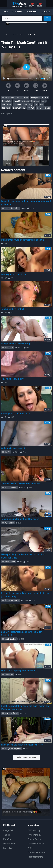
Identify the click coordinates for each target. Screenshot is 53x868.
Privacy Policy (34, 835)
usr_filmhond (11, 487)
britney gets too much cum (14, 274)
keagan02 (9, 98)
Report (26, 87)
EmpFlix (7, 839)
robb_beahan (11, 639)
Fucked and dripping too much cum (18, 671)
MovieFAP (8, 848)
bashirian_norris (12, 600)
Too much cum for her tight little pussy (20, 519)
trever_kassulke (12, 208)
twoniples (9, 523)
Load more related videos (27, 757)
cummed (18, 104)
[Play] (4, 79)
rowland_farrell (12, 713)
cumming (28, 104)
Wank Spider (9, 844)
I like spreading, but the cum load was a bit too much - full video (24, 556)
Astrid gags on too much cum (16, 414)
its (36, 104)
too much (6, 108)
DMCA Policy (34, 830)
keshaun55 (10, 562)
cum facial (7, 104)
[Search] (47, 19)
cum (44, 101)
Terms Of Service (36, 844)
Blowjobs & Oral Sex (40, 98)
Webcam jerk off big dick (13, 448)
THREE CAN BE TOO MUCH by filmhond (20, 484)
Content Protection (37, 852)
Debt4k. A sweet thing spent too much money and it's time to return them (25, 708)
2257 (30, 848)
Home (6, 12)
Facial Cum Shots (21, 101)
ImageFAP (8, 830)
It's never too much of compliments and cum (23, 240)
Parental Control (35, 857)
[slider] (18, 79)
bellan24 (9, 347)
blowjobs (35, 101)
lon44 (8, 452)
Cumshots (7, 101)
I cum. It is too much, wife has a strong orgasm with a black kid (26, 203)
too (41, 104)
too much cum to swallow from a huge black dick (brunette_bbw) (25, 595)
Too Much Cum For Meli (13, 309)
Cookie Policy (34, 839)
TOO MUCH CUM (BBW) (13, 379)
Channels (18, 12)
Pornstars (32, 12)
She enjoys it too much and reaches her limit (23, 745)
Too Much (24, 98)
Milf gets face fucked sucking (15, 344)
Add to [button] (45, 87)
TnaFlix (7, 835)
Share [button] (36, 87)
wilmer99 (9, 674)
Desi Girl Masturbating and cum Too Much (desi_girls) (22, 634)
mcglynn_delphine (13, 749)
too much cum (19, 108)
